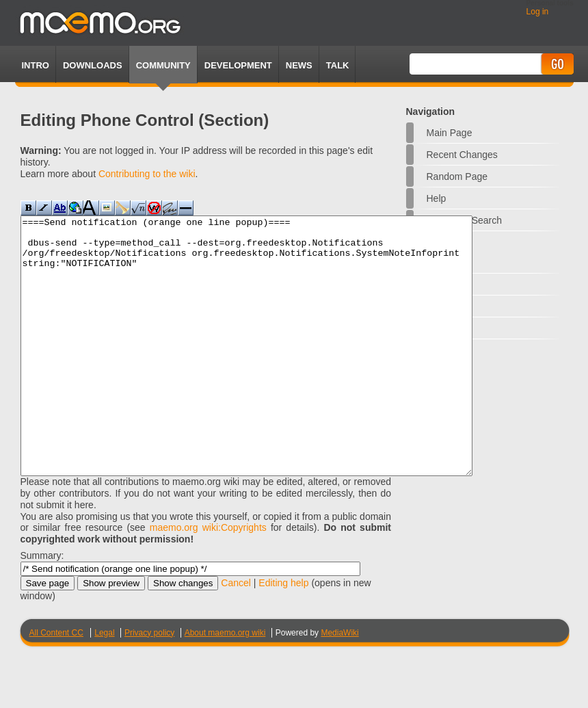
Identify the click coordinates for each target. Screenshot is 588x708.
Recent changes (462, 155)
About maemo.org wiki (225, 684)
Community (163, 65)
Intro (36, 65)
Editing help (283, 634)
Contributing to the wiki (147, 174)
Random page (457, 176)
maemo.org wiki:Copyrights (208, 579)
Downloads (93, 65)
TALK (338, 65)
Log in (538, 12)
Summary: (42, 607)
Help (437, 198)
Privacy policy (149, 684)
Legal (104, 684)
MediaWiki (339, 684)
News (299, 65)
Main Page (450, 133)
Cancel (236, 634)
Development (238, 65)
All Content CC (56, 684)
